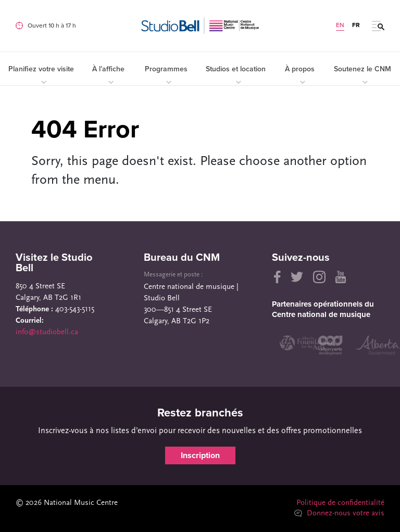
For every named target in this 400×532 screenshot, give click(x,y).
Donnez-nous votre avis (339, 514)
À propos (300, 74)
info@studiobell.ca (47, 332)
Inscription (200, 455)
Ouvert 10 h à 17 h (52, 26)
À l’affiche (108, 74)
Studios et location (236, 74)
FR (356, 25)
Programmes (166, 74)
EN (340, 25)
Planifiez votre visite (41, 74)
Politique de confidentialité (340, 503)
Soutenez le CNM (362, 74)
